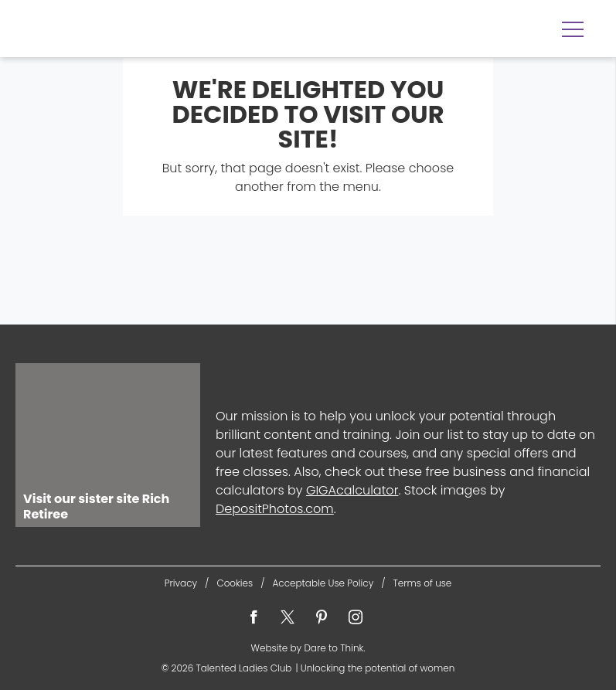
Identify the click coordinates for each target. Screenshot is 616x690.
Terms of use (423, 583)
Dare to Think (334, 648)
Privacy (181, 583)
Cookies (235, 583)
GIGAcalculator (352, 490)
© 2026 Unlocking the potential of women (308, 668)
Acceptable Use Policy (323, 583)
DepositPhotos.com (275, 509)
